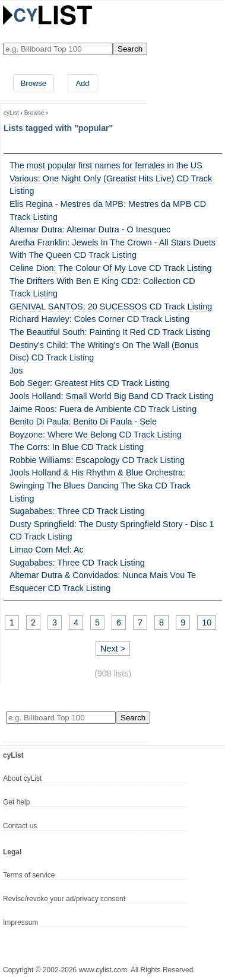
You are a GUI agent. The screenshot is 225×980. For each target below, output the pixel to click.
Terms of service (29, 875)
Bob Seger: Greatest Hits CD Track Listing (90, 383)
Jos (16, 371)
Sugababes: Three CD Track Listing (77, 511)
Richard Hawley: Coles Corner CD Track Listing (99, 319)
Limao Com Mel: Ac (47, 550)
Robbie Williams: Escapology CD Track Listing (97, 460)
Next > (113, 649)
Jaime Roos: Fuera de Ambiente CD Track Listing (103, 409)
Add (82, 83)
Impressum (20, 922)
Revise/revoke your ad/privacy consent (64, 899)
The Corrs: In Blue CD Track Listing (77, 447)
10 (207, 623)
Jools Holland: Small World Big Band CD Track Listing (112, 396)
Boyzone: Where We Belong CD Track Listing (96, 435)
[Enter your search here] (58, 49)
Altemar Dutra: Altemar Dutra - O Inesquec (90, 229)
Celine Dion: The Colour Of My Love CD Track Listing (110, 268)
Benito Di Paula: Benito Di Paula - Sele (83, 422)
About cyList (22, 778)
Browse (34, 83)
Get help (16, 802)
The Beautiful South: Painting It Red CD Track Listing (110, 332)
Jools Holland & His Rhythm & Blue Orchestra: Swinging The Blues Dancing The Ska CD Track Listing (100, 485)
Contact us (20, 826)
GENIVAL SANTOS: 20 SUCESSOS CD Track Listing (111, 307)
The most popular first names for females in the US (106, 165)
